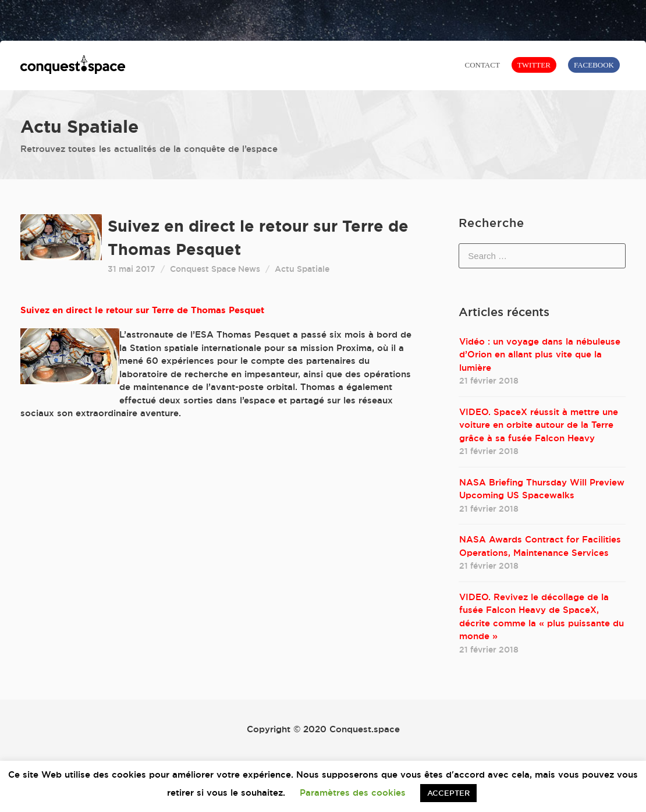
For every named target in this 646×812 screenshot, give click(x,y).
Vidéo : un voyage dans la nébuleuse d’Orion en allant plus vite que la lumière (540, 354)
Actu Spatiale (302, 269)
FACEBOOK (594, 65)
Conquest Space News (215, 269)
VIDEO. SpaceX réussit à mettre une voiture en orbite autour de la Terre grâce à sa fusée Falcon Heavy (539, 425)
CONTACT (482, 65)
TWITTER (534, 65)
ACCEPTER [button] (448, 793)
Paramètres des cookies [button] (353, 793)
